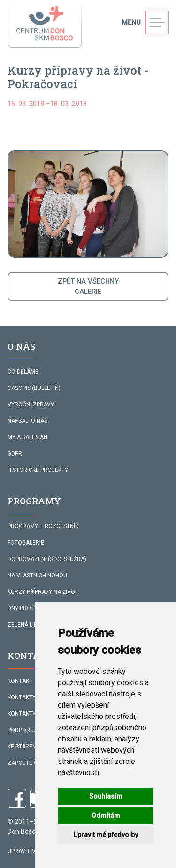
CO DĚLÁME (23, 372)
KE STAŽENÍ (23, 747)
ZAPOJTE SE (24, 763)
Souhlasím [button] (106, 796)
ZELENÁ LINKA (26, 625)
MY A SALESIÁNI (28, 437)
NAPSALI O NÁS (27, 421)
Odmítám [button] (106, 816)
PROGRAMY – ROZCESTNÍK (43, 526)
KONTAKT (20, 681)
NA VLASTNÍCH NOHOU (37, 576)
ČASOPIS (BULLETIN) (34, 388)
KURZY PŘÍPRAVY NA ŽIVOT (43, 592)
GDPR (15, 454)
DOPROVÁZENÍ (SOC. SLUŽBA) (47, 559)
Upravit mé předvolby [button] (106, 835)
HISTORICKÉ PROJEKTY (38, 470)
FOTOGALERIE (26, 543)
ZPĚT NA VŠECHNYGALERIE (88, 286)
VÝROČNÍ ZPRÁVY (31, 404)
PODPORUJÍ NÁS (29, 730)
